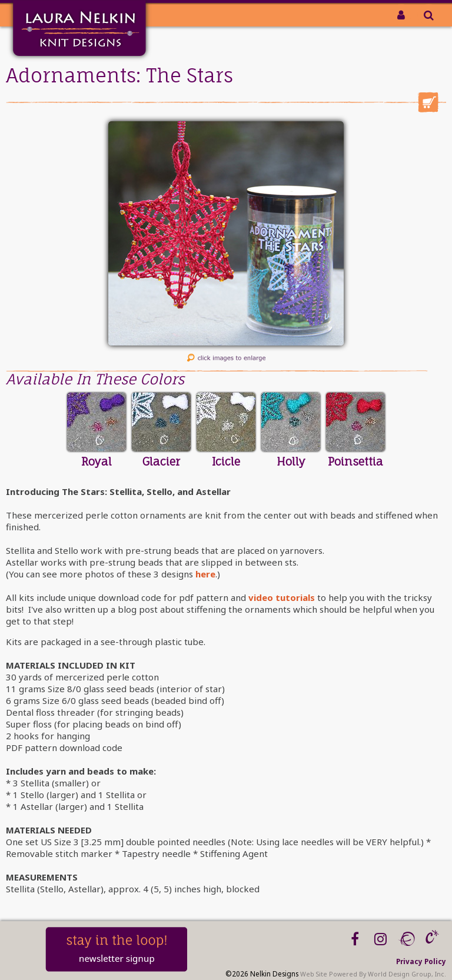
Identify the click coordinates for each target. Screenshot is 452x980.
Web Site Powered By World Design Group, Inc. (373, 974)
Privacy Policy (421, 961)
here (205, 574)
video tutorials (282, 597)
